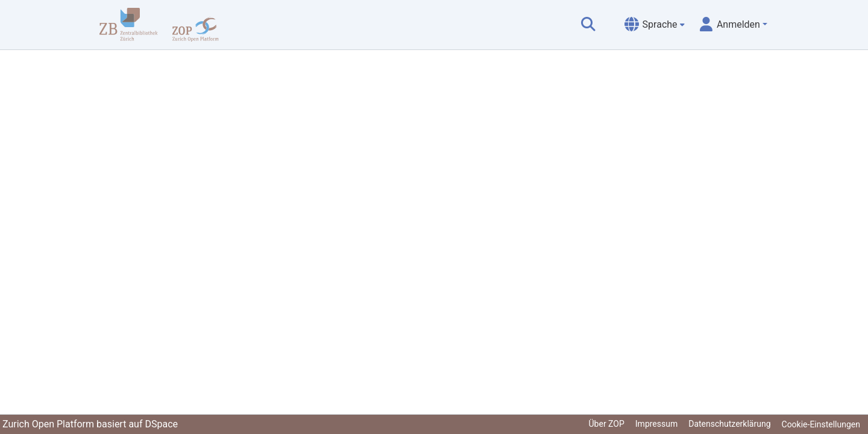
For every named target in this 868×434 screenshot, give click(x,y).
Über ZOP (607, 424)
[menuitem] (655, 25)
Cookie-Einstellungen (821, 424)
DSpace (161, 424)
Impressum (656, 424)
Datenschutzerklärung (729, 424)
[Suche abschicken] (588, 25)
